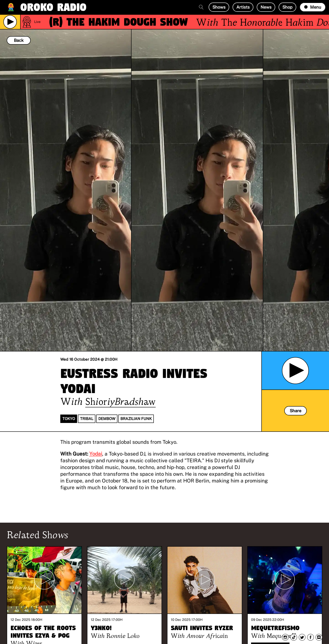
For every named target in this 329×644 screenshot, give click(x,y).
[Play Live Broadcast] (10, 22)
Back (19, 40)
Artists (243, 7)
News (266, 7)
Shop (287, 7)
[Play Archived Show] (295, 371)
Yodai (96, 454)
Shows (219, 7)
